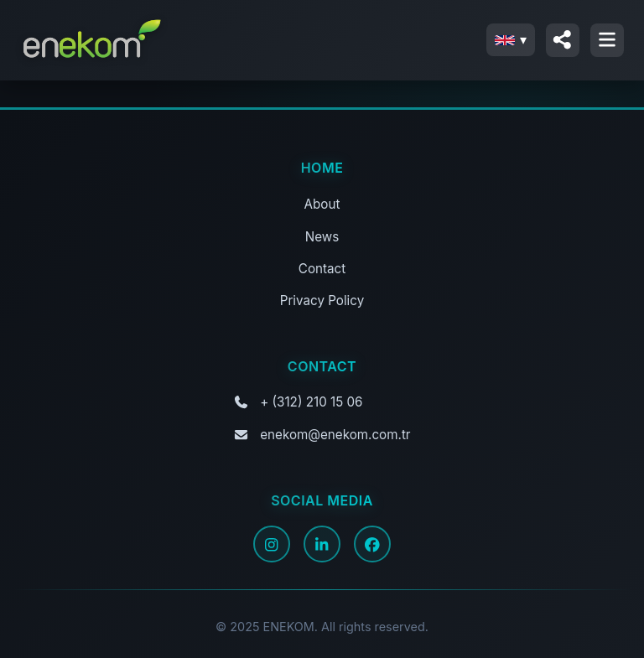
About (322, 204)
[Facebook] (372, 544)
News (322, 237)
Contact (322, 269)
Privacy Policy (322, 301)
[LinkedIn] (322, 544)
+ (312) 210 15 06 (311, 402)
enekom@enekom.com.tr (335, 435)
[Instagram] (272, 544)
